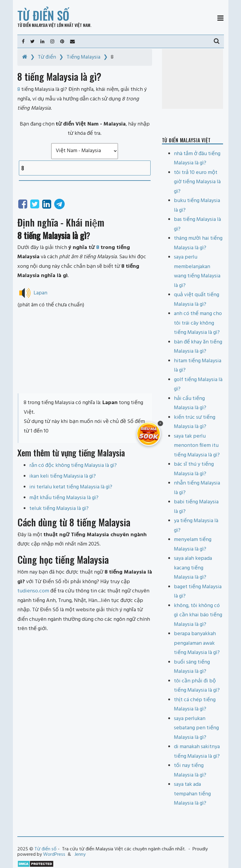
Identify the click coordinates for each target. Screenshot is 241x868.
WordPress (54, 855)
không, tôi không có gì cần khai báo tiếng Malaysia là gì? (198, 615)
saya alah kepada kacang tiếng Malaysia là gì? (193, 568)
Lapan (40, 293)
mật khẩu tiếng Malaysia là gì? (64, 498)
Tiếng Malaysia (83, 57)
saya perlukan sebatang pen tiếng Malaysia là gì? (196, 728)
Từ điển (47, 57)
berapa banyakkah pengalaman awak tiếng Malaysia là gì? (197, 643)
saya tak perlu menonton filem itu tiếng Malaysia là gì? (197, 446)
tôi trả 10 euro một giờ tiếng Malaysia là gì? (197, 182)
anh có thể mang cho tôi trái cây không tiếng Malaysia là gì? (198, 323)
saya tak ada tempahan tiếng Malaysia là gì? (192, 794)
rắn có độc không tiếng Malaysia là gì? (73, 466)
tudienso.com (33, 591)
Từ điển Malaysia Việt (37, 25)
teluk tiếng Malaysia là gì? (59, 509)
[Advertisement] (85, 352)
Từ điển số (43, 15)
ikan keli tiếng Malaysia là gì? (63, 476)
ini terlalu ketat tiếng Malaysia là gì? (71, 487)
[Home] (25, 57)
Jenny (80, 855)
